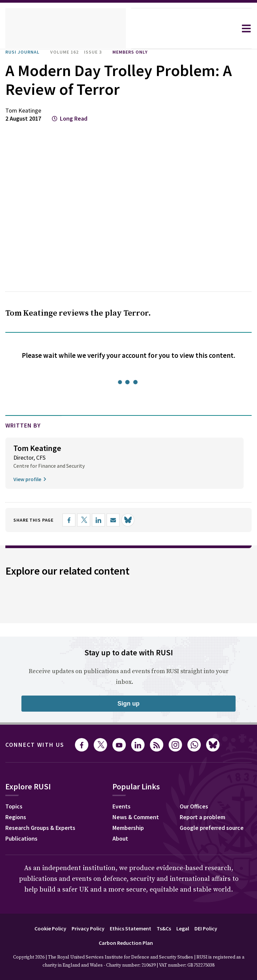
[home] (66, 28)
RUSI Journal (25, 52)
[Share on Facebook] (76, 520)
